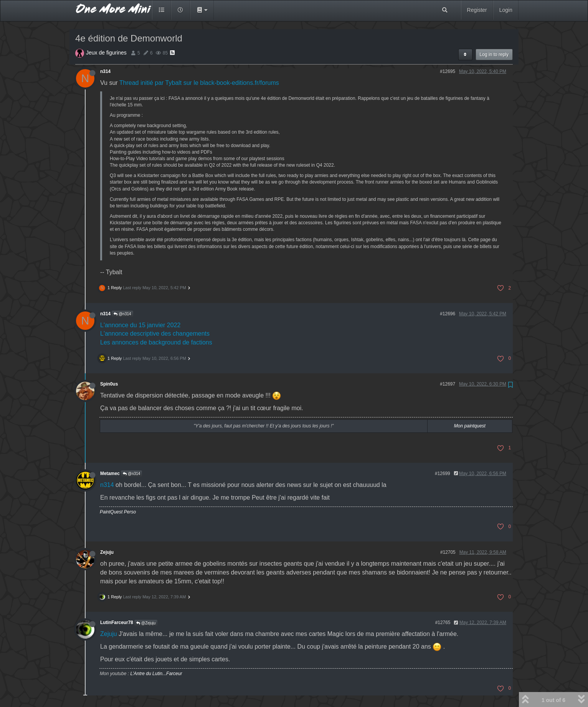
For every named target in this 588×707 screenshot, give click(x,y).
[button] (202, 10)
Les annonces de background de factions (156, 342)
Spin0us (109, 384)
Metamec (110, 474)
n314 (105, 71)
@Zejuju (146, 623)
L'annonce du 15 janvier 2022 (140, 325)
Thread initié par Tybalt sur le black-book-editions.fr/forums (199, 83)
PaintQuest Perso (118, 512)
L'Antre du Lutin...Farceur (156, 674)
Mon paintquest (470, 426)
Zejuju (107, 552)
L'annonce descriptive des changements (155, 334)
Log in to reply (494, 55)
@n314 (122, 314)
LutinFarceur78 (117, 623)
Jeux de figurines (106, 53)
